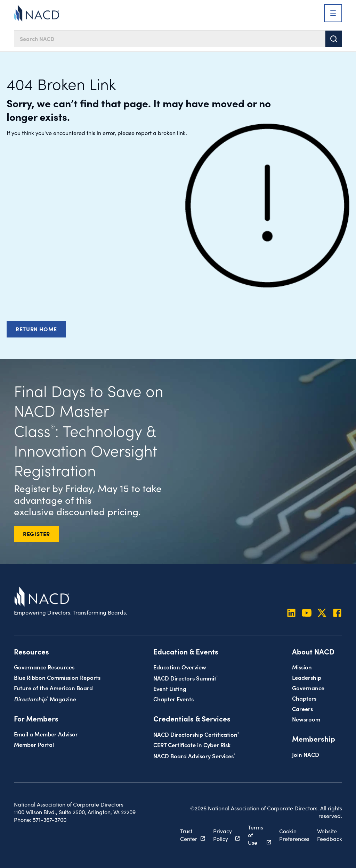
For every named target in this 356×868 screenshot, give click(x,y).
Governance (308, 688)
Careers (302, 708)
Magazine (45, 699)
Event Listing (170, 688)
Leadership (307, 677)
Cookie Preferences (294, 835)
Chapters (304, 698)
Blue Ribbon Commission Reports (57, 677)
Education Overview (180, 667)
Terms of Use (256, 835)
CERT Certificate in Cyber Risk (192, 745)
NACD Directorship (196, 734)
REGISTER (37, 534)
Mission (302, 667)
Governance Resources (44, 667)
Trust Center (189, 835)
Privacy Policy (222, 835)
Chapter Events (173, 699)
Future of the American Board (53, 688)
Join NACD (306, 754)
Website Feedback (330, 835)
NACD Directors (186, 678)
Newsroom (306, 719)
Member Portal (34, 744)
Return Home (36, 329)
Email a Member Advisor (46, 734)
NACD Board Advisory (194, 756)
